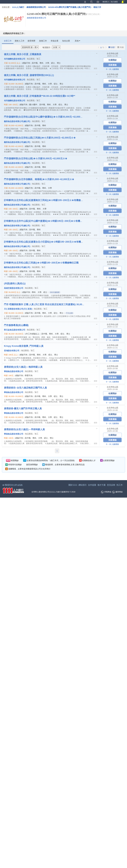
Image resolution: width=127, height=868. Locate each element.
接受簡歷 (31, 41)
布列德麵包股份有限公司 (15, 59)
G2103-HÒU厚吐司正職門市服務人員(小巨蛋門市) (71, 7)
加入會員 (114, 2)
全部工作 (8, 41)
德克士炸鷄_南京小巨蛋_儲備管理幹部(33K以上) (29, 75)
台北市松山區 (113, 53)
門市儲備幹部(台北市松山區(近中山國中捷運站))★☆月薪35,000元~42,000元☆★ (44, 117)
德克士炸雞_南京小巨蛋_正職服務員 (23, 54)
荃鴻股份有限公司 (12, 351)
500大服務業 (55, 292)
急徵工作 (43, 41)
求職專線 (106, 492)
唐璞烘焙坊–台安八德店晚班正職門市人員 (25, 388)
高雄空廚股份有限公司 (14, 288)
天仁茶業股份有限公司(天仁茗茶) (18, 309)
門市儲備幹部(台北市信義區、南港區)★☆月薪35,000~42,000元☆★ (39, 179)
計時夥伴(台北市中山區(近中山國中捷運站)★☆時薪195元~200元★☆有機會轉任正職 (44, 221)
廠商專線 (117, 492)
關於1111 (73, 485)
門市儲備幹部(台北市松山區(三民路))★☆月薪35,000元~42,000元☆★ (40, 138)
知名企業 (66, 41)
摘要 (112, 47)
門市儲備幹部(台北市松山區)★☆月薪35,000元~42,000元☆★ (36, 158)
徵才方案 (102, 485)
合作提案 (92, 485)
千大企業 (69, 313)
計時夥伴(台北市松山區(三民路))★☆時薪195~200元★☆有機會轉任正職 (41, 263)
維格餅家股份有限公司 (36, 7)
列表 (121, 47)
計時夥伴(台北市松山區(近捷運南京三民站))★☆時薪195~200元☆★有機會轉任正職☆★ (44, 200)
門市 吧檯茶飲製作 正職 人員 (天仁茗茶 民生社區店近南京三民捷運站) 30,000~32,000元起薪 (44, 304)
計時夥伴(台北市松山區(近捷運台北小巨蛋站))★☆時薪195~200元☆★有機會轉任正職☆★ (44, 242)
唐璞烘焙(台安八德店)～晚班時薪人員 (23, 367)
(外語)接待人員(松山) (15, 283)
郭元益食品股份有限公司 (15, 330)
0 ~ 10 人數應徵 (112, 69)
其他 (77, 41)
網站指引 (83, 485)
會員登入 (106, 2)
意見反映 (111, 485)
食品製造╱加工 (34, 59)
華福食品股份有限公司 (14, 371)
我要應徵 (113, 65)
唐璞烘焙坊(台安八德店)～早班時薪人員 (24, 429)
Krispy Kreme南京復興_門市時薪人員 (24, 346)
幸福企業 (55, 41)
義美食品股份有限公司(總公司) (17, 121)
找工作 (120, 485)
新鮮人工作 (20, 41)
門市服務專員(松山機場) (16, 325)
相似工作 (97, 7)
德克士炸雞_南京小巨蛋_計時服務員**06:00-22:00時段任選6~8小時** (40, 96)
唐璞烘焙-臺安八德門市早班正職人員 (23, 408)
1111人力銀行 (18, 7)
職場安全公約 (13, 485)
